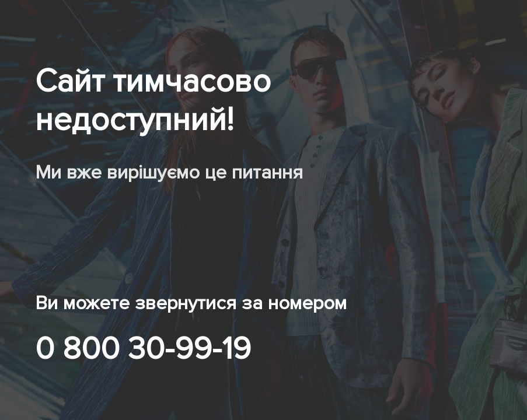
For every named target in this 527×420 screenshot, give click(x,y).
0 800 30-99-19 (143, 349)
